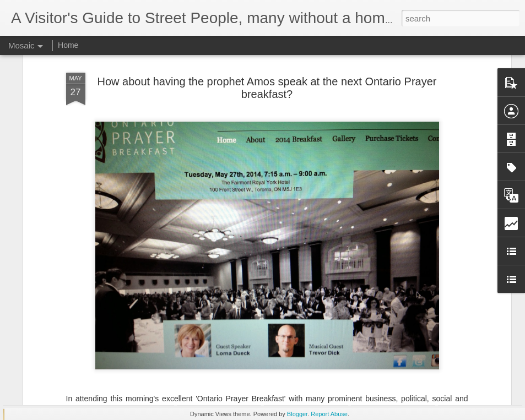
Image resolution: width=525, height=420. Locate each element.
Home (68, 45)
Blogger (297, 414)
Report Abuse (329, 414)
